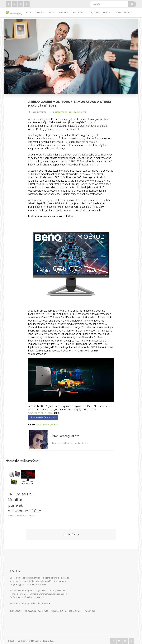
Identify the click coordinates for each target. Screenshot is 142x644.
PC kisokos (89, 607)
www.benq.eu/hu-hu (40, 411)
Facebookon (44, 600)
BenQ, (39, 423)
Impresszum (16, 607)
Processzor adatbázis (36, 607)
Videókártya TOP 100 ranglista (66, 607)
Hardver (40, 13)
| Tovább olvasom (25, 512)
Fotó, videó (93, 13)
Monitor (82, 111)
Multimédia (78, 13)
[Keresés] (132, 4)
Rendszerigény (24, 637)
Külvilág (107, 13)
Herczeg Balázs (64, 111)
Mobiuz (55, 423)
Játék (51, 13)
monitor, (47, 423)
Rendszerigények (124, 13)
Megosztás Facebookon (43, 416)
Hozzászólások (71, 531)
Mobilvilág (64, 13)
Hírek (29, 13)
